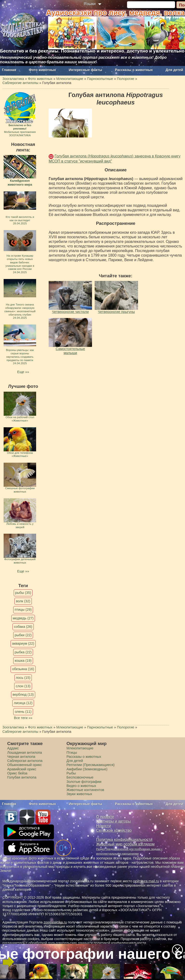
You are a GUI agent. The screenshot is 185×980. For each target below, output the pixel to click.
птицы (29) (23, 610)
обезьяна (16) (23, 669)
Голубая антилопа (22, 777)
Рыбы (71, 773)
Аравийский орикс (22, 769)
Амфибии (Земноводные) (87, 769)
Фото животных (43, 70)
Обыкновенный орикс (25, 765)
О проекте (105, 817)
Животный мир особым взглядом (125, 844)
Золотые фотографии (84, 782)
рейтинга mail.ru (146, 881)
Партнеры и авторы (113, 821)
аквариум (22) (23, 643)
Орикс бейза (17, 773)
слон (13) (23, 686)
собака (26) (23, 627)
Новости (103, 826)
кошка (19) (23, 661)
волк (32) (23, 601)
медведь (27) (23, 618)
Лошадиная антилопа (25, 753)
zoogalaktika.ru (55, 922)
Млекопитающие (80, 748)
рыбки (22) (23, 635)
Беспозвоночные (80, 777)
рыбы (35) (23, 593)
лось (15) (23, 678)
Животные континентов (85, 790)
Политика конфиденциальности (124, 840)
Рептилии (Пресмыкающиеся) (91, 765)
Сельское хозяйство (114, 830)
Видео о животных (81, 786)
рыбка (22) (23, 652)
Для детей (174, 70)
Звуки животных (79, 794)
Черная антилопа (21, 757)
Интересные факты (85, 70)
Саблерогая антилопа (25, 761)
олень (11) (23, 712)
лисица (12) (23, 703)
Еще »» (23, 372)
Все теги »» (23, 718)
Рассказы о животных (134, 70)
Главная (9, 70)
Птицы (72, 753)
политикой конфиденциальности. (120, 943)
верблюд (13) (23, 694)
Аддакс (13, 748)
